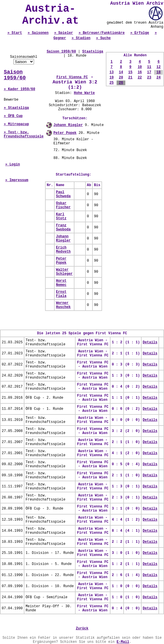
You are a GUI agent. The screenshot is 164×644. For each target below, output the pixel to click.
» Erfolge (140, 33)
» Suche (103, 38)
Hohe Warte (84, 93)
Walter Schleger (64, 272)
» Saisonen (38, 33)
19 (111, 78)
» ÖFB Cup (13, 116)
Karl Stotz (61, 216)
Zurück (82, 629)
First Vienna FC (72, 77)
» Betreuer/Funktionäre (101, 33)
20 (121, 78)
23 (149, 78)
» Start (15, 33)
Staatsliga (93, 52)
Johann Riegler (68, 125)
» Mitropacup (16, 124)
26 (121, 83)
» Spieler (64, 33)
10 (140, 67)
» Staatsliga (16, 108)
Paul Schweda (63, 194)
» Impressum (17, 180)
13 (111, 72)
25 (111, 83)
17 (149, 72)
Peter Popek (65, 133)
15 (130, 72)
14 (121, 72)
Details (150, 342)
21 (130, 78)
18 (158, 72)
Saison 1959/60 (15, 75)
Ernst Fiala (61, 294)
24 (158, 78)
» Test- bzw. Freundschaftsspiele (24, 134)
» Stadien (81, 38)
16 (140, 72)
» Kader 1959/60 (19, 89)
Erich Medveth (63, 250)
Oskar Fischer (63, 205)
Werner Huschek (63, 305)
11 (149, 67)
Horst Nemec (61, 283)
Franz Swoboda (63, 228)
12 (158, 67)
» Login (13, 164)
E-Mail (123, 642)
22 (140, 78)
